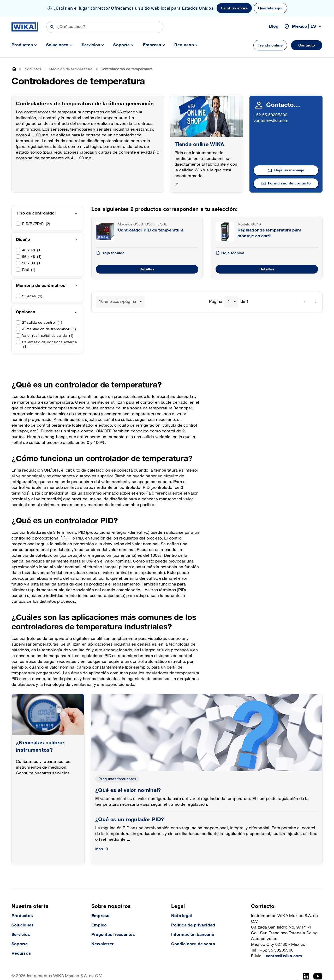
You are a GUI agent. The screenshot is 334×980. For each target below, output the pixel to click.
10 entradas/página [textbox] (118, 302)
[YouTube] (318, 976)
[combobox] (120, 302)
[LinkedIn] (306, 976)
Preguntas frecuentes (117, 779)
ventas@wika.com (271, 121)
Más (102, 849)
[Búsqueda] (105, 27)
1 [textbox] (229, 302)
